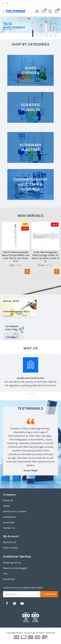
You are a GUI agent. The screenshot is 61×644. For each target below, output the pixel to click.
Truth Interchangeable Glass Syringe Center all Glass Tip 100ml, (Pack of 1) (45, 257)
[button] (28, 290)
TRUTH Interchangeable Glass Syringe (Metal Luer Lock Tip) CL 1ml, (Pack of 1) (16, 257)
